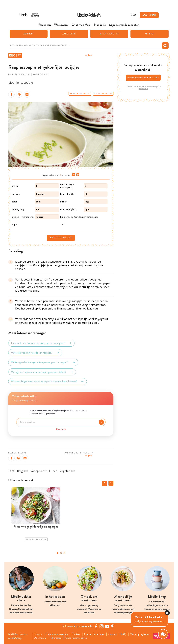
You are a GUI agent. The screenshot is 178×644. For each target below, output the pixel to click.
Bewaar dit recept (80, 93)
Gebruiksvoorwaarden (58, 634)
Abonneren (65, 638)
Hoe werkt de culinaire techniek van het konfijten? (41, 343)
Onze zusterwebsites (103, 638)
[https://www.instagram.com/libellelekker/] (102, 626)
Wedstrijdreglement (45, 638)
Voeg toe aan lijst (61, 238)
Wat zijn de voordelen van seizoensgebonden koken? (42, 372)
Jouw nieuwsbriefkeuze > (143, 77)
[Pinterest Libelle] (113, 626)
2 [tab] (61, 553)
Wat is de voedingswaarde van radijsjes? (35, 353)
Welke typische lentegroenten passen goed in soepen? (43, 362)
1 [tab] (58, 553)
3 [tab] (64, 553)
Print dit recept (103, 93)
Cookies (77, 634)
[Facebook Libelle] (97, 626)
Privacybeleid (143, 89)
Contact (115, 634)
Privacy (38, 634)
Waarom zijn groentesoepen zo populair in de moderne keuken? (48, 381)
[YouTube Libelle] (108, 626)
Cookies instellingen (96, 634)
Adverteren (82, 638)
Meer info (61, 429)
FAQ (126, 634)
